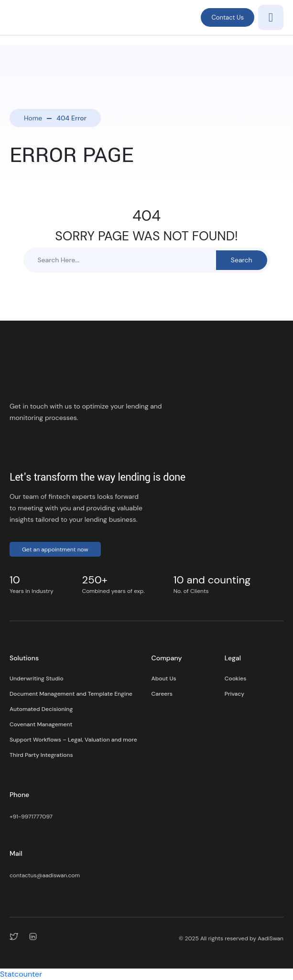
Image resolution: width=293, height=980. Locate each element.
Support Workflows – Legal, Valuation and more (73, 740)
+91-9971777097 (31, 817)
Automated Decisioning (41, 709)
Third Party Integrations (41, 755)
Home (33, 118)
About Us (164, 678)
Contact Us (228, 17)
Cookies (235, 678)
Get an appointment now (55, 549)
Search (242, 260)
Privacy (234, 694)
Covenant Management (41, 724)
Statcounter (21, 974)
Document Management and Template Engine (71, 694)
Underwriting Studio (37, 678)
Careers (162, 694)
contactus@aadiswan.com (45, 875)
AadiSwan (271, 938)
